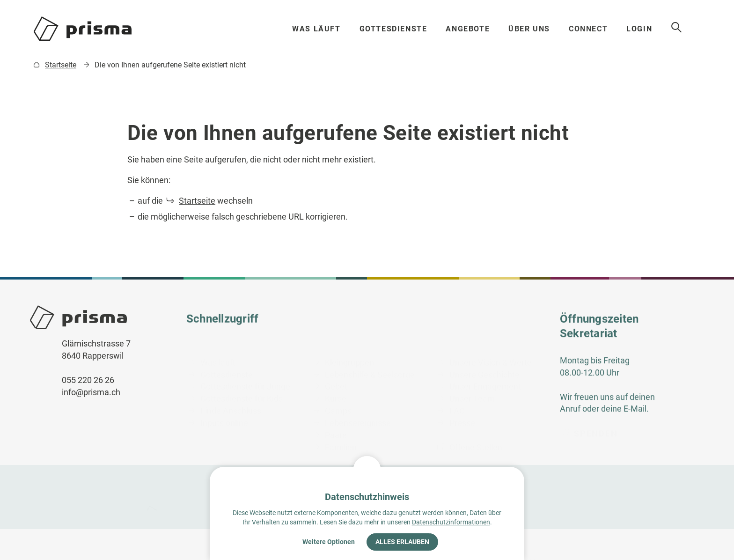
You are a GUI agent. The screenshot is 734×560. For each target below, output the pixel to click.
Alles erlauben (402, 542)
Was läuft (316, 29)
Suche (680, 28)
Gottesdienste (393, 29)
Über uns (530, 29)
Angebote (469, 29)
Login (642, 29)
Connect (590, 29)
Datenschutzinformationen (451, 522)
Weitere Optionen (329, 542)
